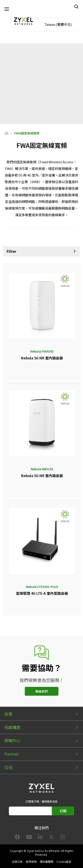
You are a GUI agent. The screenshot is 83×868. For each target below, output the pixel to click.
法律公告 (17, 861)
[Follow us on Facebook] (17, 838)
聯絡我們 (42, 691)
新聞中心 (12, 740)
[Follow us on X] (51, 838)
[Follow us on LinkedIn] (40, 838)
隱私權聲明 (47, 861)
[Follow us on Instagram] (62, 838)
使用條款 (31, 861)
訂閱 (63, 811)
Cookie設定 (64, 861)
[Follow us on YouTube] (29, 838)
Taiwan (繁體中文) (58, 24)
